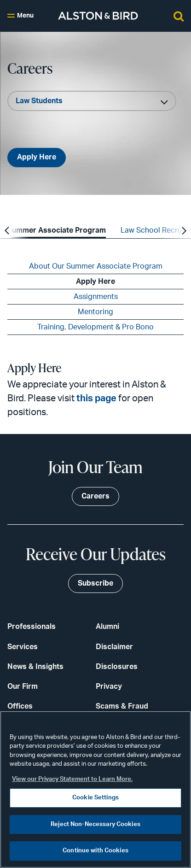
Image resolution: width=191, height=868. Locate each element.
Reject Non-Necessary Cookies (95, 824)
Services (23, 647)
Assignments (96, 297)
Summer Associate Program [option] (57, 230)
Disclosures (117, 667)
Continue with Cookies (95, 851)
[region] (95, 789)
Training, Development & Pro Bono (95, 327)
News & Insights (35, 667)
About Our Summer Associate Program (96, 266)
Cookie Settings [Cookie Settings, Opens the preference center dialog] (95, 798)
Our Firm (23, 686)
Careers (95, 496)
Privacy (109, 686)
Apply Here (37, 157)
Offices (20, 706)
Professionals (32, 627)
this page (96, 399)
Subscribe (95, 583)
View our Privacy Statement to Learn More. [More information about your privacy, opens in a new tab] (72, 779)
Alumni (107, 627)
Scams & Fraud (122, 706)
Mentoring (95, 312)
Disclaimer (114, 647)
